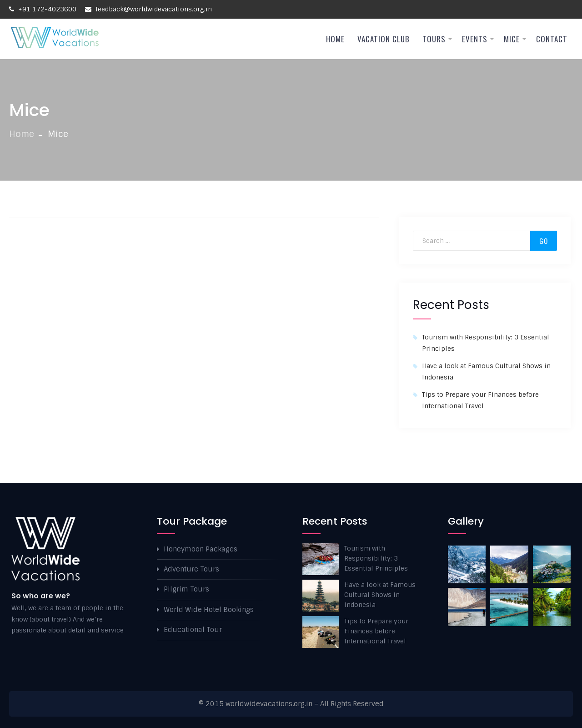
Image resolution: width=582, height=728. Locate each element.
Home (335, 39)
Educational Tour (193, 630)
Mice (512, 39)
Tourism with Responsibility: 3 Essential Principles (376, 558)
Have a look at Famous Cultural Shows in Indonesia (380, 595)
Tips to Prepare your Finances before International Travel (376, 631)
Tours (434, 39)
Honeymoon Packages (201, 549)
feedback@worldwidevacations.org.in (148, 9)
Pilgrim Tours (186, 589)
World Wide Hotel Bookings (209, 610)
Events (475, 39)
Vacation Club (384, 39)
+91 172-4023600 (43, 9)
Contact (552, 39)
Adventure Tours (191, 569)
